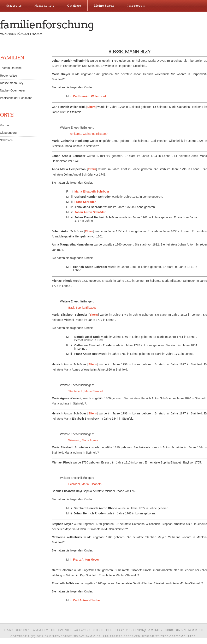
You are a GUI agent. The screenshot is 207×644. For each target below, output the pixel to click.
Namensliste (44, 6)
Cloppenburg (8, 133)
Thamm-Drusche (11, 68)
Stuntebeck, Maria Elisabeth (86, 391)
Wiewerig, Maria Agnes (83, 440)
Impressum (136, 6)
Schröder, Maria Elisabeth (85, 484)
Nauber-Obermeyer (13, 90)
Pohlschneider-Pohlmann (16, 98)
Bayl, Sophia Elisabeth (83, 308)
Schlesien (6, 140)
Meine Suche (104, 6)
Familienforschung (47, 24)
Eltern (91, 107)
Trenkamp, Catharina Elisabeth (88, 134)
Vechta (4, 125)
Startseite (14, 6)
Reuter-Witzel (9, 76)
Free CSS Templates (178, 636)
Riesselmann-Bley (12, 83)
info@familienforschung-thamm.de (169, 630)
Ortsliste (74, 6)
